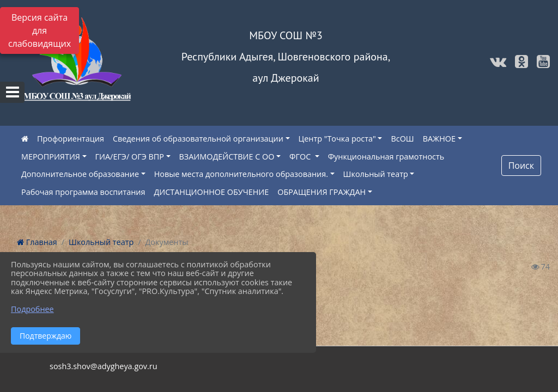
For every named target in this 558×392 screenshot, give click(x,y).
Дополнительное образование (80, 174)
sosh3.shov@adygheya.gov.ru (104, 366)
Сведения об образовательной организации (198, 139)
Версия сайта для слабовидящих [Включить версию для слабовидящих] (40, 30)
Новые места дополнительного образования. (241, 174)
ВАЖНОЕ (439, 139)
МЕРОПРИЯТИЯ (51, 157)
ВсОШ (402, 139)
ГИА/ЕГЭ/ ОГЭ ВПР (130, 157)
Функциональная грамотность (386, 157)
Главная (37, 242)
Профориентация (71, 139)
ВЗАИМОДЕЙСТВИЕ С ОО (227, 157)
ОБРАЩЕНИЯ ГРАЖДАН (322, 192)
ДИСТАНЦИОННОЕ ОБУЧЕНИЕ (211, 192)
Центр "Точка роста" (337, 139)
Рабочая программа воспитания (83, 192)
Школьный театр (376, 174)
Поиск (521, 166)
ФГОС (301, 157)
